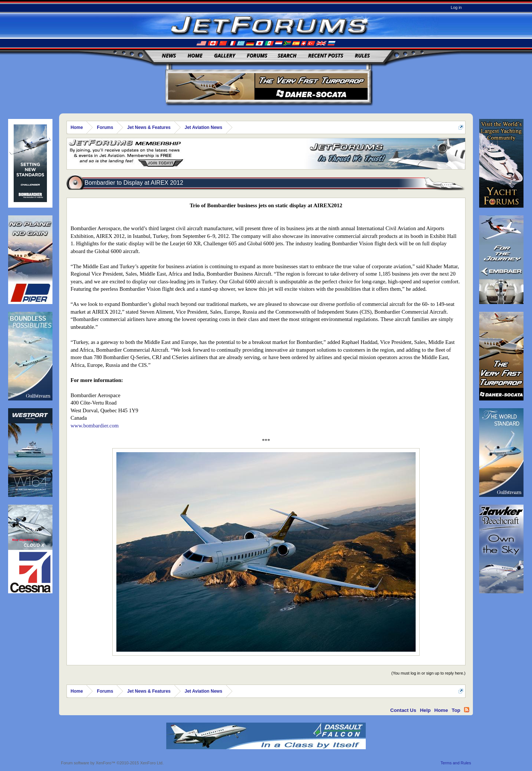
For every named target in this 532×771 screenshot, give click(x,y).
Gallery (225, 56)
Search (287, 56)
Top (456, 710)
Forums (257, 56)
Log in (456, 7)
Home (195, 56)
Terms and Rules (456, 763)
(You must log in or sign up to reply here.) (428, 673)
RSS (467, 710)
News (169, 56)
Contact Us (403, 710)
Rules (362, 56)
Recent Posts (326, 56)
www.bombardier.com (95, 426)
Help (425, 710)
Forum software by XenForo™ (112, 763)
